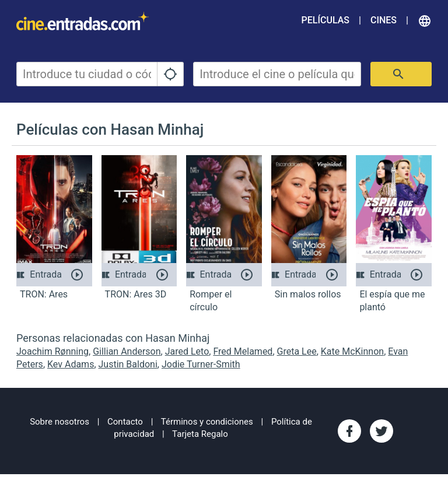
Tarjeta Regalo (200, 434)
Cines (384, 20)
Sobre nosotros (60, 422)
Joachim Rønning (52, 351)
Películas (325, 20)
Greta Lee (297, 351)
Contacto (125, 422)
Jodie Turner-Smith (201, 364)
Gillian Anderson (127, 351)
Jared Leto (187, 351)
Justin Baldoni (128, 364)
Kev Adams (71, 364)
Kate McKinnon (352, 351)
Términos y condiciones (207, 422)
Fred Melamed (243, 351)
